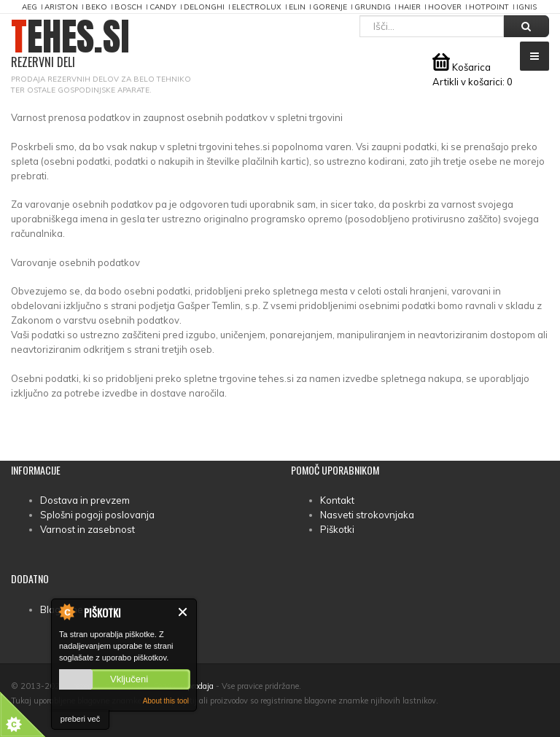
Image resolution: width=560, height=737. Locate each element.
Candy (163, 7)
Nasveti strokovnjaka (367, 515)
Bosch (128, 7)
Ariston (61, 7)
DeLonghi (204, 7)
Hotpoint (489, 7)
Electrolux (257, 7)
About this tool (166, 701)
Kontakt (337, 500)
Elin (297, 7)
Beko (96, 7)
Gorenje (330, 7)
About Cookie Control (66, 612)
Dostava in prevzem (85, 500)
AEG (30, 7)
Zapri (183, 612)
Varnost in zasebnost (87, 529)
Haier (409, 7)
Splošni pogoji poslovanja (97, 515)
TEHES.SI (70, 44)
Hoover (445, 7)
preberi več (80, 719)
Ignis (526, 7)
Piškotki (337, 529)
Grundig (373, 7)
